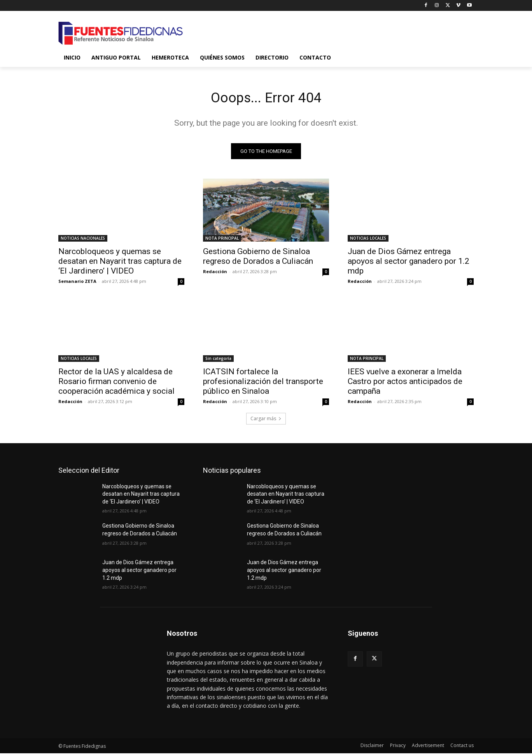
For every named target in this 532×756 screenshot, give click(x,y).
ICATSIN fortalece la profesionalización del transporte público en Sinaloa (263, 384)
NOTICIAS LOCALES (368, 241)
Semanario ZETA (77, 284)
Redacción (215, 274)
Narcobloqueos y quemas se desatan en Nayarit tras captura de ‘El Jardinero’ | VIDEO (120, 264)
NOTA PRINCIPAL (222, 241)
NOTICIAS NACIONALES (83, 241)
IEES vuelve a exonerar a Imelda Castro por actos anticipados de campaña (405, 384)
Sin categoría (218, 361)
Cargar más (266, 421)
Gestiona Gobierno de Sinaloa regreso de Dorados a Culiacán (258, 259)
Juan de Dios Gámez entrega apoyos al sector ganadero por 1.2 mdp (409, 264)
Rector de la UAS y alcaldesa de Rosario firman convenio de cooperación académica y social (116, 384)
